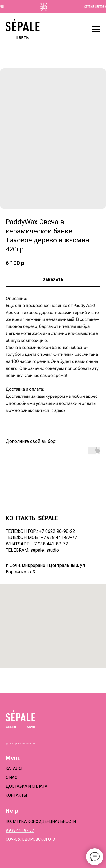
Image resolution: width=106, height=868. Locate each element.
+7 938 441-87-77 (59, 537)
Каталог (15, 768)
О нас (11, 778)
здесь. (60, 410)
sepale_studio (45, 550)
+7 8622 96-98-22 (57, 531)
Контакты (16, 795)
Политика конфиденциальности (41, 821)
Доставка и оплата (27, 786)
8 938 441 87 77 (20, 830)
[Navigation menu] (96, 29)
